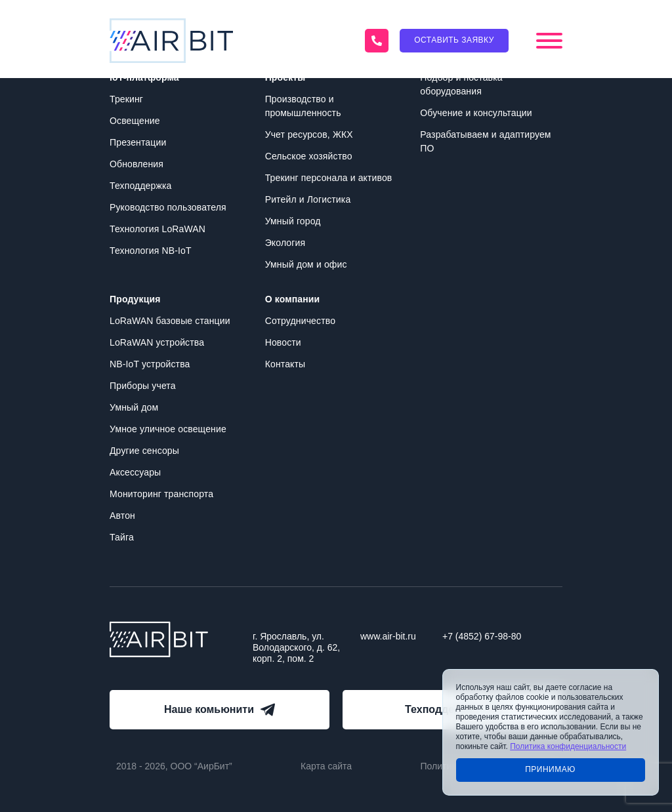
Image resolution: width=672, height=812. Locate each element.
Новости (283, 342)
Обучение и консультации (476, 113)
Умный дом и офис (306, 264)
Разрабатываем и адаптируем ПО (485, 141)
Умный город (293, 221)
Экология (285, 243)
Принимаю (550, 769)
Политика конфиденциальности (568, 746)
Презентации (138, 142)
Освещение (135, 121)
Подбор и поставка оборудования (461, 84)
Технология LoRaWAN (157, 229)
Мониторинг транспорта (161, 494)
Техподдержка (140, 186)
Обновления (136, 164)
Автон (122, 516)
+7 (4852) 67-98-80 (482, 636)
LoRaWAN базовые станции (170, 321)
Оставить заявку (454, 40)
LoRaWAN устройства (157, 342)
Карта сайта (326, 766)
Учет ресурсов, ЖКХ (309, 134)
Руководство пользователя (168, 207)
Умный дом (134, 407)
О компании (293, 299)
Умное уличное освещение (168, 429)
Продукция (135, 299)
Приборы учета (143, 386)
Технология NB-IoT (151, 251)
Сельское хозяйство (309, 156)
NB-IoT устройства (150, 364)
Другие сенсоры (144, 451)
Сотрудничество (300, 321)
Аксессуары (135, 472)
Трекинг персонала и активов (329, 178)
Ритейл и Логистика (308, 199)
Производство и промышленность (303, 106)
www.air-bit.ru (388, 636)
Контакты (285, 364)
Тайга (122, 537)
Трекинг (126, 99)
